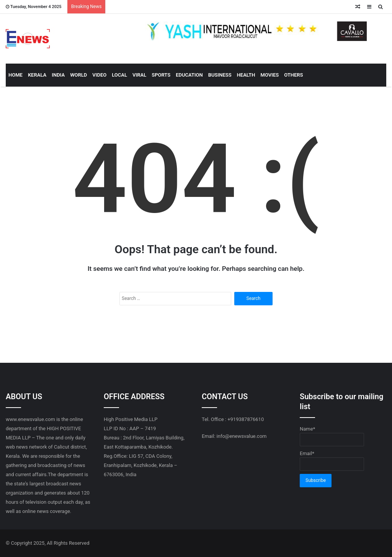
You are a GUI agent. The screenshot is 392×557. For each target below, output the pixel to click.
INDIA (58, 75)
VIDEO (99, 75)
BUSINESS (220, 75)
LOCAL (119, 75)
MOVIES (270, 75)
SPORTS (161, 75)
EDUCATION (189, 75)
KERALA (37, 75)
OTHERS (293, 75)
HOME (16, 75)
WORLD (78, 75)
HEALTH (246, 75)
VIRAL (139, 75)
